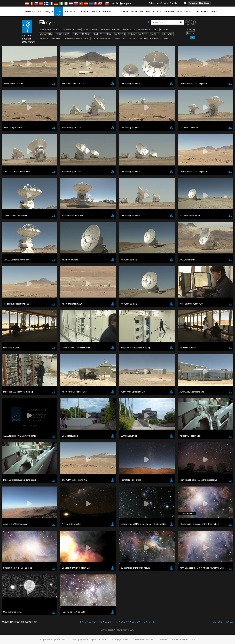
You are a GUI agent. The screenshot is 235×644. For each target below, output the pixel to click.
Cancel (50, 498)
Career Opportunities (206, 11)
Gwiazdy (142, 39)
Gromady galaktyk (138, 34)
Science (193, 3)
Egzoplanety (63, 34)
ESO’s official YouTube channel (100, 381)
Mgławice (168, 34)
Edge (36, 444)
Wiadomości (70, 11)
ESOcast (165, 30)
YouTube (31, 381)
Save (34, 498)
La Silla (155, 34)
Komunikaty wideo (160, 39)
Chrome (37, 441)
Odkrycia (123, 11)
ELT (156, 30)
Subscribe (154, 3)
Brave (36, 438)
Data (192, 37)
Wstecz (218, 622)
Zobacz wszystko (50, 30)
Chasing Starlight (110, 30)
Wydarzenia (137, 11)
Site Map (174, 3)
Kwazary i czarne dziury (77, 39)
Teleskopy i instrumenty (103, 11)
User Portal (204, 3)
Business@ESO (184, 11)
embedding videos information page (53, 387)
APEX (94, 30)
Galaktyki (119, 34)
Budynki (56, 39)
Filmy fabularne (81, 34)
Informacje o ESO (33, 11)
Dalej (230, 622)
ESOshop (84, 11)
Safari (36, 450)
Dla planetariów (102, 34)
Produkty (169, 11)
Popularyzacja (154, 11)
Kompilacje (129, 30)
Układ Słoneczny (102, 39)
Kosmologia (145, 30)
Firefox (36, 447)
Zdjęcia (49, 11)
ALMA (86, 30)
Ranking (191, 33)
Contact (164, 3)
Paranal (44, 39)
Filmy (59, 13)
